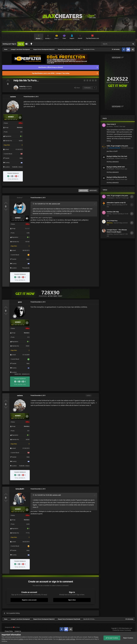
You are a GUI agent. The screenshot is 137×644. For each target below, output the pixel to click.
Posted (120, 126)
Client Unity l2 (111, 124)
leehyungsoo (111, 198)
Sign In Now (72, 600)
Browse (38, 38)
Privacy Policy (9, 631)
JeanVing (110, 234)
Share (77, 88)
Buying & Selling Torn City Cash (117, 156)
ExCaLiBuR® (20, 489)
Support (72, 38)
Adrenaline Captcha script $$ (116, 203)
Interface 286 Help (113, 212)
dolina (109, 205)
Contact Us (18, 631)
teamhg (109, 214)
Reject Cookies (128, 638)
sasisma (29, 86)
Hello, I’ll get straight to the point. (118, 146)
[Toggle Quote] (34, 204)
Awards (80, 38)
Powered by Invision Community (122, 630)
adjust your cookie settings (67, 639)
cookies (21, 639)
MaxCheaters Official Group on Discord (51, 67)
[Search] (111, 44)
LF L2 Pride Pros (112, 221)
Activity (48, 38)
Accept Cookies (112, 638)
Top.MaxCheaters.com (92, 38)
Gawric (111, 126)
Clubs (64, 38)
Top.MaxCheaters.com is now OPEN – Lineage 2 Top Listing (51, 73)
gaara (20, 302)
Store (56, 38)
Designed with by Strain (12, 627)
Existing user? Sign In (9, 44)
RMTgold (111, 158)
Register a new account (29, 600)
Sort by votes (83, 191)
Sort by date (93, 191)
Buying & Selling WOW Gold (116, 167)
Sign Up (21, 44)
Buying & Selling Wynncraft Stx (117, 177)
